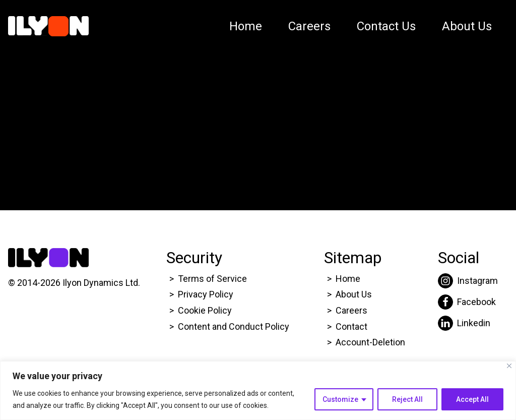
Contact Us (386, 26)
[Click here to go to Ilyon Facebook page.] (468, 302)
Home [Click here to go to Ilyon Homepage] (348, 279)
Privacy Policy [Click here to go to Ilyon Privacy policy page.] (206, 294)
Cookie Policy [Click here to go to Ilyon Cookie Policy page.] (205, 310)
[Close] (509, 366)
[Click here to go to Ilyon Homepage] (48, 26)
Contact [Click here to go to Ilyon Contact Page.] (351, 326)
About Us (467, 26)
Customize (340, 399)
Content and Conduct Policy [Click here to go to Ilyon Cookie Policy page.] (235, 326)
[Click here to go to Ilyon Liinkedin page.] (468, 323)
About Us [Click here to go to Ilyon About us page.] (354, 294)
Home (246, 26)
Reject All (407, 399)
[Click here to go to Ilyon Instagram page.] (468, 281)
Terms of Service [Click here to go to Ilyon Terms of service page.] (212, 279)
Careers (309, 26)
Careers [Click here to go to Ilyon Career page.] (351, 310)
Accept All (472, 399)
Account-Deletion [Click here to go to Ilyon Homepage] (370, 342)
